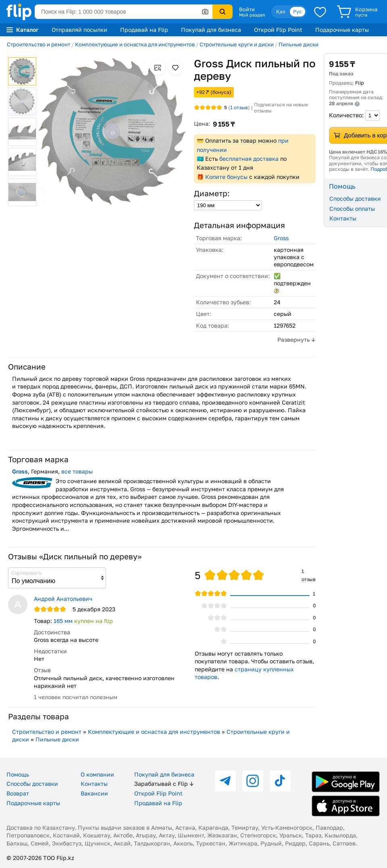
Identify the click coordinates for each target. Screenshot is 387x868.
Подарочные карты (342, 30)
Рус (298, 11)
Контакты (94, 784)
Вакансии (94, 793)
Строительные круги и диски (237, 44)
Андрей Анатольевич (63, 599)
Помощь (18, 774)
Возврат (18, 793)
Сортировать (26, 573)
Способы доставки (32, 784)
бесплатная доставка (249, 159)
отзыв (239, 107)
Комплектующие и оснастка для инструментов (135, 44)
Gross (281, 238)
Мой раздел (252, 15)
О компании (97, 774)
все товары (77, 471)
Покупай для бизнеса (211, 30)
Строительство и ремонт (38, 44)
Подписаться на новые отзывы (281, 108)
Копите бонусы (226, 177)
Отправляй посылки (79, 30)
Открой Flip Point (278, 30)
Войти (247, 9)
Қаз (281, 11)
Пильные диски (299, 44)
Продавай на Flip (144, 30)
